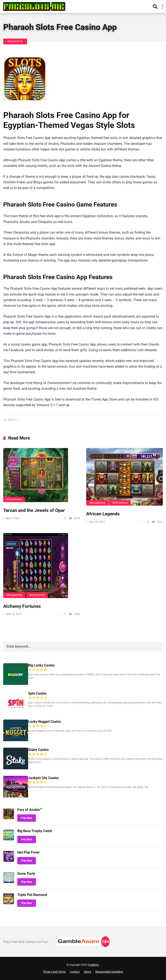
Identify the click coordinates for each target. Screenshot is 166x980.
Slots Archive (15, 41)
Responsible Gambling (109, 972)
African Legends (103, 514)
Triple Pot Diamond (32, 895)
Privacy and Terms (54, 972)
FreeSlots (93, 965)
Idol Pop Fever (29, 852)
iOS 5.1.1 (13, 420)
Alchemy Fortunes (22, 606)
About (87, 972)
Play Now (27, 818)
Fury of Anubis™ (30, 810)
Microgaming (97, 503)
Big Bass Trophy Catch (35, 831)
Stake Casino (38, 750)
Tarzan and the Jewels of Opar (34, 510)
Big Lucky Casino (41, 665)
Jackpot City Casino (43, 778)
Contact (75, 972)
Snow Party (26, 874)
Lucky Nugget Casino (45, 722)
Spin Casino (37, 693)
